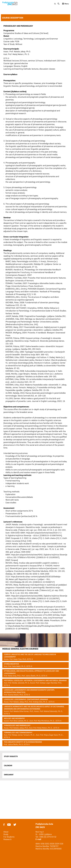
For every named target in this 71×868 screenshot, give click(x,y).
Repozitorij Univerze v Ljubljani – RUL (34, 579)
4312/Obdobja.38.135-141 (21, 582)
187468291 (23, 629)
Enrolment (9, 775)
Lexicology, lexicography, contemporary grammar (26, 699)
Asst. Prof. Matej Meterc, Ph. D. (16, 54)
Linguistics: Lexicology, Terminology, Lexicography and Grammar (31, 39)
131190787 (54, 598)
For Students (9, 837)
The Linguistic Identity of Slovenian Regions (23, 742)
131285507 (54, 557)
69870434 (57, 535)
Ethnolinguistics (11, 664)
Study (6, 834)
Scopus (14, 538)
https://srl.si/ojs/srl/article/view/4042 (27, 555)
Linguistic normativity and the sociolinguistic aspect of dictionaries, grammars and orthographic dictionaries (34, 708)
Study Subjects (11, 756)
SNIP (8, 538)
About (6, 832)
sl (55, 4)
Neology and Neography (14, 718)
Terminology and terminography (18, 733)
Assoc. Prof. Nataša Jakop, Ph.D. (17, 51)
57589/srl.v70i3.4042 (26, 557)
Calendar (8, 766)
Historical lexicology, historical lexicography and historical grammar (35, 680)
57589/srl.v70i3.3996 (27, 598)
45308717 (50, 582)
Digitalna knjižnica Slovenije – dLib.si (23, 535)
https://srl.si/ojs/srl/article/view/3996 (27, 596)
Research (8, 839)
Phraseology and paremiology (17, 725)
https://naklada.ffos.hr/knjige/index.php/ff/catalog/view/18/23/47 (35, 626)
